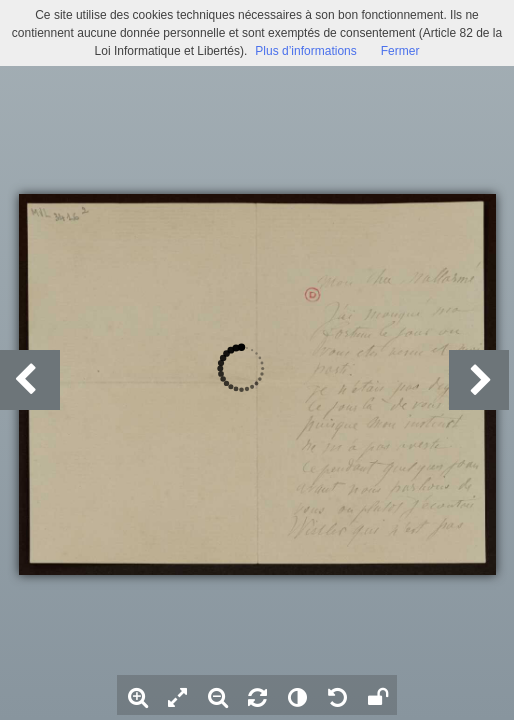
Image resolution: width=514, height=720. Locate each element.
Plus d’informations (305, 51)
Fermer (400, 51)
